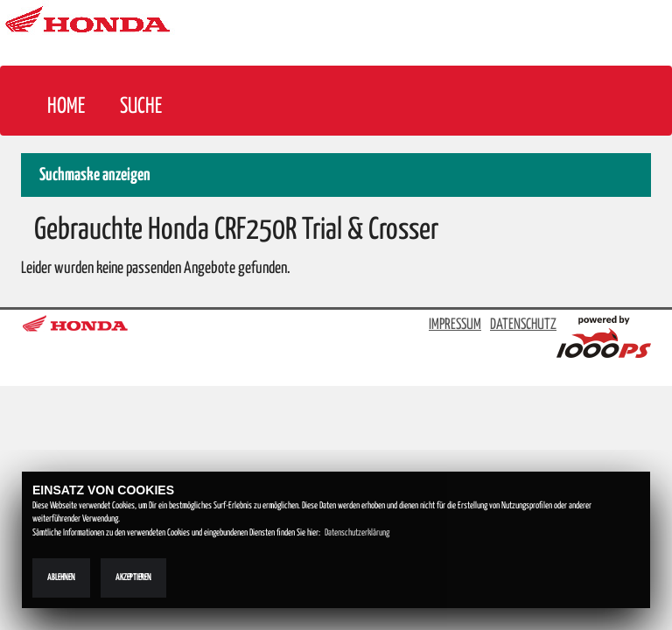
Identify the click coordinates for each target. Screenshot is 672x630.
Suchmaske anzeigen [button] (95, 175)
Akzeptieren (133, 577)
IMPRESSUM (455, 325)
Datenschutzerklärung (357, 533)
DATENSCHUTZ (523, 325)
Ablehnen (61, 577)
